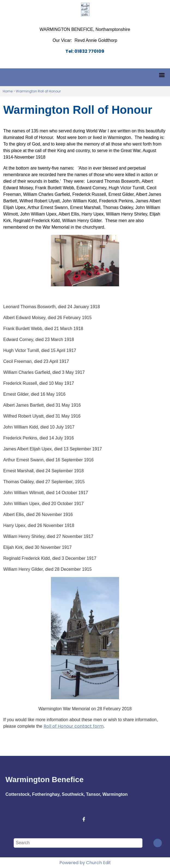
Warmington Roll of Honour (38, 91)
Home (8, 91)
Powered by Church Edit (85, 863)
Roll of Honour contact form (74, 726)
